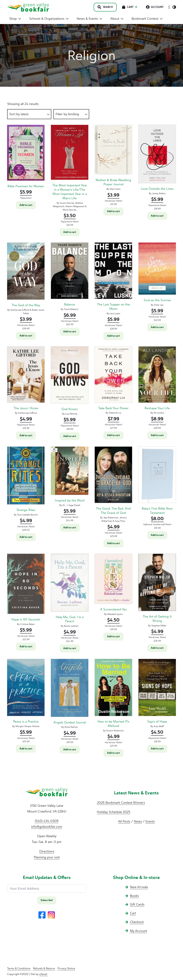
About (117, 19)
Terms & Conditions (19, 968)
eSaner (43, 974)
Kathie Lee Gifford (20, 310)
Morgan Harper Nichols (28, 726)
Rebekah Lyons (115, 614)
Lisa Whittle (71, 414)
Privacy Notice (66, 968)
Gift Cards (137, 904)
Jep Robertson (111, 518)
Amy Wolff (159, 726)
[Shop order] (29, 114)
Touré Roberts (71, 309)
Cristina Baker (27, 624)
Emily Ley (159, 305)
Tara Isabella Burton (27, 515)
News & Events (89, 19)
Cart (133, 913)
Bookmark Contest (147, 19)
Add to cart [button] (26, 205)
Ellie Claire (115, 189)
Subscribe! (47, 900)
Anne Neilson (71, 727)
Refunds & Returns (44, 968)
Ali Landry (159, 413)
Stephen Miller (159, 626)
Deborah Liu (115, 413)
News (138, 821)
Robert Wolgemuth (75, 206)
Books (134, 896)
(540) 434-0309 (47, 821)
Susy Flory (120, 521)
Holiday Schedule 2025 (114, 812)
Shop (15, 19)
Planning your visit (47, 857)
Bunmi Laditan (71, 626)
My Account (139, 931)
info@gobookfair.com (47, 827)
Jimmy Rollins (159, 193)
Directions (47, 851)
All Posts (124, 821)
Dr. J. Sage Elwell (71, 505)
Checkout (137, 922)
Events (150, 821)
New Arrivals (139, 887)
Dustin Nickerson (115, 731)
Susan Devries (67, 203)
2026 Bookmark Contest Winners (121, 803)
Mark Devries (70, 210)
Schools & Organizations (49, 19)
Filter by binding (67, 114)
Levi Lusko (115, 313)
